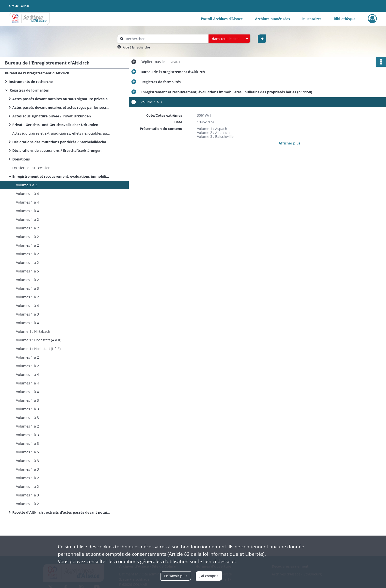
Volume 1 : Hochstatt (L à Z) (38, 349)
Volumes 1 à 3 (27, 288)
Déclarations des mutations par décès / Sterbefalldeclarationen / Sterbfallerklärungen (62, 142)
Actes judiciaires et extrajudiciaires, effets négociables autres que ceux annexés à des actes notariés (62, 133)
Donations (21, 159)
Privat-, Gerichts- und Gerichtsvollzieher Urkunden (55, 125)
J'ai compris (209, 576)
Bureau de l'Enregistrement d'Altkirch (37, 73)
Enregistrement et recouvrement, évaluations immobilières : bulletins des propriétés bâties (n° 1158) (62, 176)
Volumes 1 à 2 (27, 219)
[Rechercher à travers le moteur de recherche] (165, 39)
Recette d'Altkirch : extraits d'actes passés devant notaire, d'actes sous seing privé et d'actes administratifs (62, 512)
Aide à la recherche (136, 47)
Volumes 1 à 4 (27, 194)
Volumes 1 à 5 (27, 271)
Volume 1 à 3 (27, 185)
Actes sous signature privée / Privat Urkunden (52, 116)
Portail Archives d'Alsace (222, 19)
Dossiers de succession (31, 168)
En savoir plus (176, 576)
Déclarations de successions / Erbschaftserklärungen (57, 151)
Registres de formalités (29, 90)
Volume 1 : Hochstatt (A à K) (39, 340)
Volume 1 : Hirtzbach (33, 331)
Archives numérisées (273, 19)
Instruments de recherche (31, 82)
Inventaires (312, 19)
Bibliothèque (345, 19)
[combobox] (229, 39)
